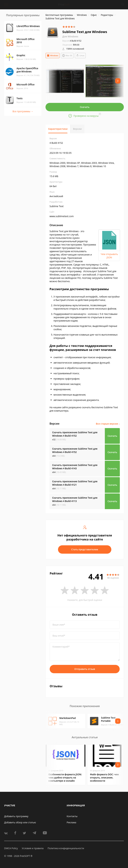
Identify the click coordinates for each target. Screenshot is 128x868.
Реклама (71, 822)
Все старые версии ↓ (108, 424)
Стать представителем (85, 549)
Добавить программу (16, 816)
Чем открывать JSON (109, 256)
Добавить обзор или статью (20, 822)
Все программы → (23, 111)
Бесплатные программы (59, 15)
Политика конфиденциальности (66, 848)
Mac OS (67, 56)
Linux (80, 56)
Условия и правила (33, 848)
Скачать (85, 107)
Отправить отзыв (85, 669)
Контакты (72, 816)
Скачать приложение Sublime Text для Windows (75, 434)
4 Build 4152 (72, 41)
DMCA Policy (11, 848)
